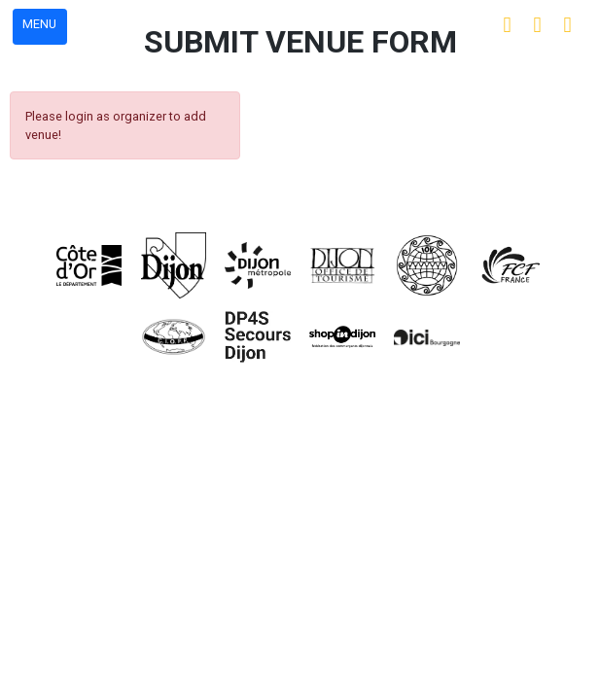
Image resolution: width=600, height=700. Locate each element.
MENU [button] (39, 24)
